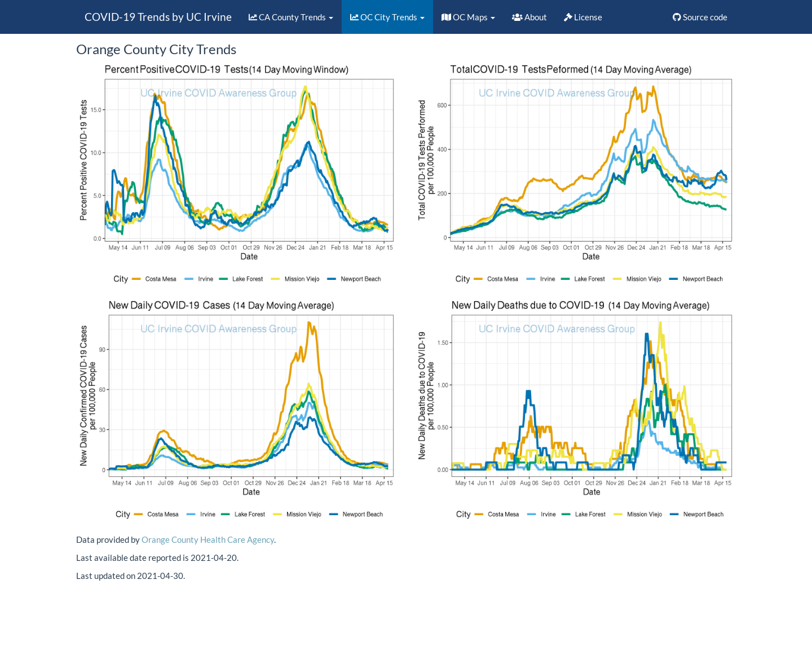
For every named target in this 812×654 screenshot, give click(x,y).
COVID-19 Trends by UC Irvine (158, 17)
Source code (700, 17)
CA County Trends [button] (291, 17)
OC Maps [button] (468, 17)
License (583, 17)
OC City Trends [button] (387, 17)
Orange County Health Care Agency (208, 539)
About (529, 17)
